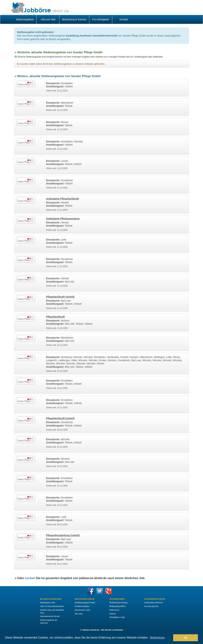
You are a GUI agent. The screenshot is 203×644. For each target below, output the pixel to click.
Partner (113, 614)
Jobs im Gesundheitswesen (52, 606)
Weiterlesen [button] (157, 638)
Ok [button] (186, 638)
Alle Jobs (79, 614)
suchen (30, 578)
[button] (170, 638)
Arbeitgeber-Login (117, 617)
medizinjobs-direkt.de (153, 603)
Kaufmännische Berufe (50, 616)
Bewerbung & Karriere (74, 19)
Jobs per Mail (48, 19)
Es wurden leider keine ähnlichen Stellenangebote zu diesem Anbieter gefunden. (61, 64)
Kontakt (124, 19)
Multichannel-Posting (118, 603)
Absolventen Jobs (82, 610)
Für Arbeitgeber (101, 19)
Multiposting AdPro (118, 606)
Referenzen (114, 610)
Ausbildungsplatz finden (85, 603)
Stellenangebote (25, 19)
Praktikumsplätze (82, 606)
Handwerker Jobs (48, 603)
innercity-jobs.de (151, 606)
